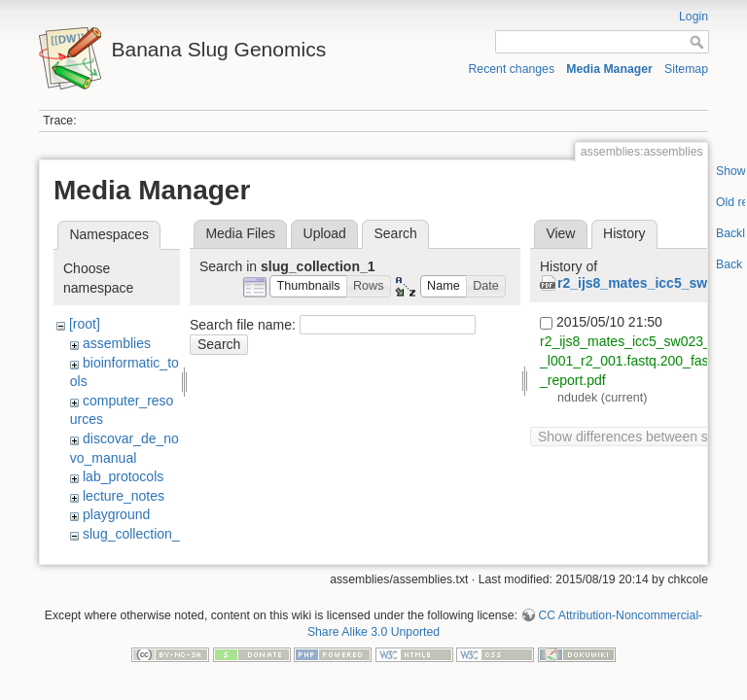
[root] (85, 324)
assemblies (117, 343)
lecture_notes (124, 496)
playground (116, 514)
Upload (325, 233)
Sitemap (686, 69)
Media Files (240, 233)
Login (694, 17)
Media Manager (609, 69)
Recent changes (512, 69)
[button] (308, 286)
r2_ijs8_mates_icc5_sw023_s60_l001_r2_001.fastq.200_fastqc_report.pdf (636, 360)
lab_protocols (123, 476)
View (560, 233)
